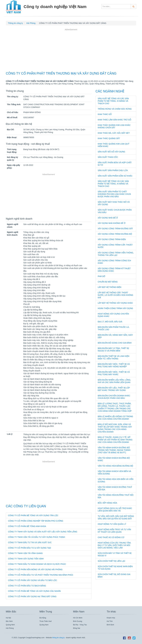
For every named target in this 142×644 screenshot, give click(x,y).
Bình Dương (78, 621)
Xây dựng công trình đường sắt (115, 229)
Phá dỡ (102, 276)
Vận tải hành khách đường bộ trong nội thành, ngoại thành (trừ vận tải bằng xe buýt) (114, 450)
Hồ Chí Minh (78, 618)
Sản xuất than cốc (108, 157)
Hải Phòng (10, 628)
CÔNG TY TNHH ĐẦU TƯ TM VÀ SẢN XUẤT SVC (30, 542)
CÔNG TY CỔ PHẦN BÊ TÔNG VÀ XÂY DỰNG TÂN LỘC (33, 515)
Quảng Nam (44, 625)
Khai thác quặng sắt (109, 138)
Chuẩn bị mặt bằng (108, 282)
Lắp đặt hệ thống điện (109, 287)
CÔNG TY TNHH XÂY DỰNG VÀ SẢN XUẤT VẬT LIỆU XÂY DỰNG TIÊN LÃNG (43, 532)
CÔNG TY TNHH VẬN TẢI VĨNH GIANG (25, 553)
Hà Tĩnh (110, 621)
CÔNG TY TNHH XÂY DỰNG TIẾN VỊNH (26, 559)
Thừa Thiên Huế (46, 621)
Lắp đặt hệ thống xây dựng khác (115, 303)
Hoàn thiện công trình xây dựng (115, 308)
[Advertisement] (71, 50)
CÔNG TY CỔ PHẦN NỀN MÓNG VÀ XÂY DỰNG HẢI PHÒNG (35, 569)
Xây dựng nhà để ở (108, 218)
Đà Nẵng (43, 618)
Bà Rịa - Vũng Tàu (80, 625)
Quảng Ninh (10, 625)
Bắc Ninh (9, 621)
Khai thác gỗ (105, 114)
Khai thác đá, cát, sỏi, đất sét (114, 133)
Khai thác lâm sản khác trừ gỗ (114, 120)
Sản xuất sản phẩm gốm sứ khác (115, 176)
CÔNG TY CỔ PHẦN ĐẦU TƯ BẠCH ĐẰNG (27, 586)
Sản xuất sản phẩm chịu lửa (113, 170)
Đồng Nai (77, 628)
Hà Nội (8, 618)
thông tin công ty (58, 638)
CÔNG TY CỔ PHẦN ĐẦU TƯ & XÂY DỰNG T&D (30, 548)
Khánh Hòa (111, 618)
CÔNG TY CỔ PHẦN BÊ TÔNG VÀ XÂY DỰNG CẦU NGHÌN (34, 591)
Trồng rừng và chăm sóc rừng (115, 109)
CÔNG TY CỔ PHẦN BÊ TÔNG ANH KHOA (27, 526)
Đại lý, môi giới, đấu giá (110, 322)
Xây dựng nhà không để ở (112, 223)
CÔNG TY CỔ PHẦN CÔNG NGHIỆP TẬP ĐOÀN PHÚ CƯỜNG (36, 521)
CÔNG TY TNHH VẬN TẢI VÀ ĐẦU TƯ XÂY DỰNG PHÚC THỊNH (37, 537)
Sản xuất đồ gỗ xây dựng (111, 152)
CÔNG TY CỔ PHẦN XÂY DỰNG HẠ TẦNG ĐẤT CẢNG (32, 596)
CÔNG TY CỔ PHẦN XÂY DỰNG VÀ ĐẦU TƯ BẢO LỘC (33, 580)
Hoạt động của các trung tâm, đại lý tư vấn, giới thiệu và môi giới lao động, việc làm (114, 545)
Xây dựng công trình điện (112, 239)
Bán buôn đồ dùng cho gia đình (115, 343)
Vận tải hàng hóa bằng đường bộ (116, 466)
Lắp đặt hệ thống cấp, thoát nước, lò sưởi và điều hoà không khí (116, 295)
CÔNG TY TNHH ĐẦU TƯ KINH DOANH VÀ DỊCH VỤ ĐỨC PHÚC (37, 564)
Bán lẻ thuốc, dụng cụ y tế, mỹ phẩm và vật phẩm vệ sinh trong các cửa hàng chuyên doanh (115, 440)
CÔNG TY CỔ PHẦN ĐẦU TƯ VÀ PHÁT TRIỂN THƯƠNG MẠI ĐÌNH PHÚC (41, 575)
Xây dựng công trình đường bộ (115, 234)
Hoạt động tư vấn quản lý (112, 524)
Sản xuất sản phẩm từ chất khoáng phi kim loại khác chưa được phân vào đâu (114, 194)
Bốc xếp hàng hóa (107, 503)
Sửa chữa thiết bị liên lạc (112, 561)
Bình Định (110, 625)
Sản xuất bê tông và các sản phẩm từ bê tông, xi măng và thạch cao (113, 101)
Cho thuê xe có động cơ (111, 537)
